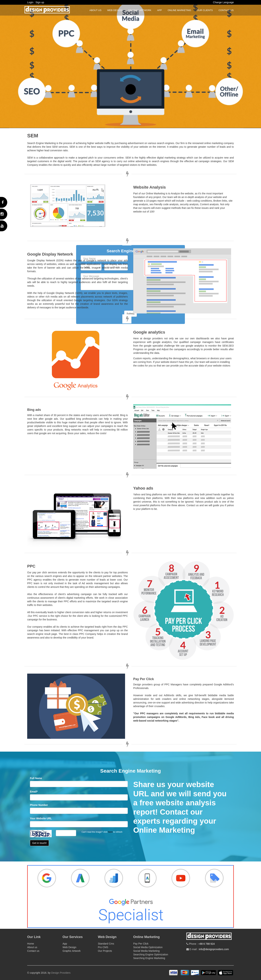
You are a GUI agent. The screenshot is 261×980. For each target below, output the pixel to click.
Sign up (40, 2)
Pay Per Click (141, 944)
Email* (34, 792)
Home (31, 944)
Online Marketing (179, 10)
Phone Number (39, 805)
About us (95, 10)
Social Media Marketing (146, 951)
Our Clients (205, 10)
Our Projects (105, 951)
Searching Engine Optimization (151, 954)
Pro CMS (103, 947)
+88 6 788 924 (207, 944)
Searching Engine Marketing (149, 958)
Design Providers (61, 973)
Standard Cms (106, 944)
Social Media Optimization (148, 947)
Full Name (36, 778)
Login (30, 2)
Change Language (223, 2)
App (159, 10)
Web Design (115, 10)
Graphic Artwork (140, 10)
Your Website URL (41, 818)
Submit (130, 314)
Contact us (226, 10)
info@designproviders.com (214, 949)
